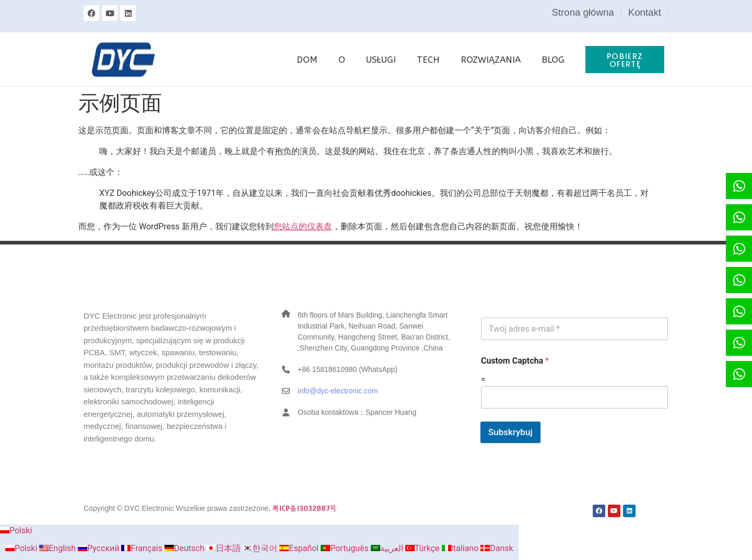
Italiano (461, 548)
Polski (16, 530)
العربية (388, 548)
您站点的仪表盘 (303, 226)
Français (143, 548)
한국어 (261, 548)
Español (300, 548)
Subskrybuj (510, 432)
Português (346, 548)
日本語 (225, 548)
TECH (428, 60)
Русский (100, 548)
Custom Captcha (515, 361)
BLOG (553, 60)
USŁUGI (381, 60)
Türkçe (424, 548)
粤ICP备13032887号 (304, 508)
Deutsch (185, 548)
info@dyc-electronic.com (338, 391)
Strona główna (583, 12)
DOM (307, 60)
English (58, 548)
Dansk (497, 548)
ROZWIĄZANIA (491, 60)
